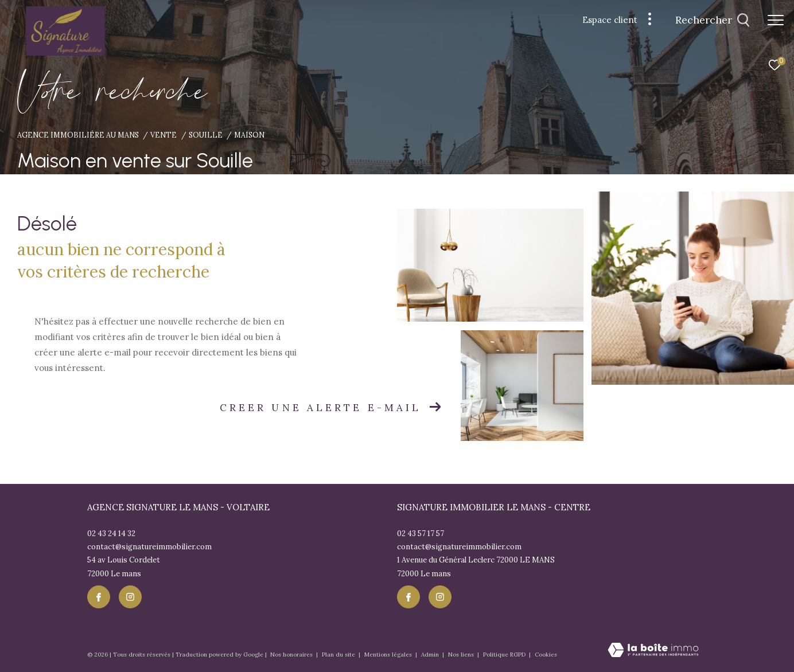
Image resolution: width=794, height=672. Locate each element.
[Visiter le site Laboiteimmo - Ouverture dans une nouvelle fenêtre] (653, 651)
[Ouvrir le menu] (776, 20)
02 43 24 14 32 (111, 534)
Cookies (546, 655)
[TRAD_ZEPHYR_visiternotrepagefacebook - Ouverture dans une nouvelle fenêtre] (99, 597)
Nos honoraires (292, 655)
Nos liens (462, 655)
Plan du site (339, 655)
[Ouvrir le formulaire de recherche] (713, 20)
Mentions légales (389, 655)
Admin (431, 655)
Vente (164, 135)
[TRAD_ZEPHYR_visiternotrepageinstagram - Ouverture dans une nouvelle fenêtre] (130, 597)
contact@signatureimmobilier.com (149, 547)
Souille (206, 135)
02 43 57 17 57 (421, 534)
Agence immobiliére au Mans (78, 135)
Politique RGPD (504, 655)
